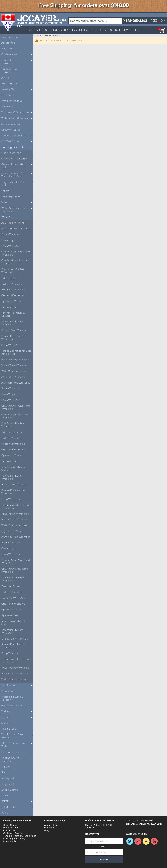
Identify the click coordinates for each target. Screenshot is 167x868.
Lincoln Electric (10, 790)
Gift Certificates (17, 142)
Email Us (90, 828)
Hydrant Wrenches (12, 284)
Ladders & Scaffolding (17, 136)
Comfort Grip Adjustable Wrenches (15, 262)
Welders (17, 712)
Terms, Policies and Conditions (20, 836)
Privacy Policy (10, 841)
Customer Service (88, 30)
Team (74, 30)
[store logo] (8, 23)
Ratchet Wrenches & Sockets (13, 315)
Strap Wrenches (11, 345)
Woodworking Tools (17, 101)
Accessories (17, 43)
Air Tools (17, 78)
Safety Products (17, 124)
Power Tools (17, 49)
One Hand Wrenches (13, 296)
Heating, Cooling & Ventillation (17, 760)
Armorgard (8, 778)
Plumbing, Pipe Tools (17, 147)
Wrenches (17, 217)
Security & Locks (17, 130)
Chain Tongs (8, 240)
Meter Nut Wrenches (13, 290)
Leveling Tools (17, 90)
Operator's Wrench (12, 301)
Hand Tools (17, 95)
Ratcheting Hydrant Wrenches (12, 323)
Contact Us (106, 30)
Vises (17, 203)
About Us (42, 30)
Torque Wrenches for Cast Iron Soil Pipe (16, 353)
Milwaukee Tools (17, 37)
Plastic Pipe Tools (17, 197)
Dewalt (5, 796)
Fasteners (17, 107)
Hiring (67, 30)
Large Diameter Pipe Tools (17, 184)
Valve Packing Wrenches (15, 360)
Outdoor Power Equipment (17, 71)
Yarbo (17, 813)
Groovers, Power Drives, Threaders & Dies (17, 175)
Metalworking (17, 685)
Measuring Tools (17, 84)
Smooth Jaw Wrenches (15, 331)
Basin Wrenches (11, 235)
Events (31, 30)
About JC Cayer (53, 825)
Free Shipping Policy (14, 839)
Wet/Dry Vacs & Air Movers (17, 736)
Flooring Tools (17, 729)
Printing (17, 767)
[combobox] (96, 21)
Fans (17, 773)
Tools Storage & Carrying (17, 118)
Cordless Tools (17, 55)
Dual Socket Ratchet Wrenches (13, 271)
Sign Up (117, 30)
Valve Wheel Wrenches (15, 366)
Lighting (17, 717)
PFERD (17, 802)
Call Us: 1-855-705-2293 (98, 825)
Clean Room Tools (17, 153)
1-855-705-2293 (135, 21)
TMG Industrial (17, 807)
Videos (154, 21)
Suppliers (128, 30)
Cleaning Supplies (17, 752)
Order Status (10, 825)
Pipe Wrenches (10, 307)
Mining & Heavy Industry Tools (17, 745)
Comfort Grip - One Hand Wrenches (16, 253)
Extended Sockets (12, 278)
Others (5, 191)
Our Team (49, 828)
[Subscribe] (104, 859)
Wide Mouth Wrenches (14, 371)
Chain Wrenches (11, 246)
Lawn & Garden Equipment (17, 62)
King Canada (8, 784)
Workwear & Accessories (17, 113)
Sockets (17, 723)
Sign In (162, 21)
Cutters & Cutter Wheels (17, 159)
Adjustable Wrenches (13, 223)
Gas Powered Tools (17, 706)
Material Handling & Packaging (17, 699)
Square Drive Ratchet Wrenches (13, 338)
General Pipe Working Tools (17, 166)
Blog (137, 30)
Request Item (56, 30)
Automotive (17, 691)
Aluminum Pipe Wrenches (16, 229)
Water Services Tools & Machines (17, 210)
